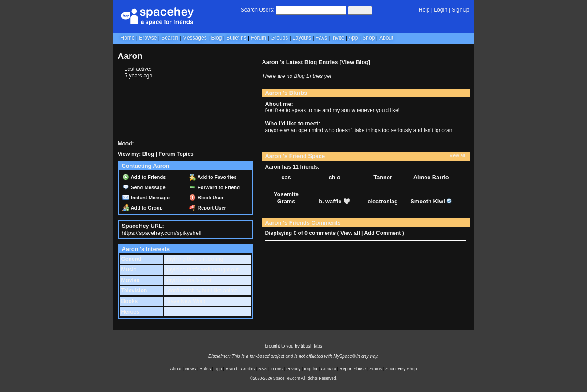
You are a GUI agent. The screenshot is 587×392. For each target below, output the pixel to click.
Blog (216, 38)
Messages (195, 38)
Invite (338, 38)
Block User (206, 198)
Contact (328, 369)
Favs (321, 38)
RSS (263, 369)
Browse (148, 38)
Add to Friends (144, 177)
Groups (279, 38)
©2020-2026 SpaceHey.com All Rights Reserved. (293, 378)
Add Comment (382, 233)
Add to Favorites (213, 177)
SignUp (460, 10)
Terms (277, 369)
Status (376, 369)
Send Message (144, 187)
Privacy (293, 369)
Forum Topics (176, 154)
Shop (368, 38)
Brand (231, 369)
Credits (248, 369)
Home (128, 38)
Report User (208, 208)
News (191, 369)
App (353, 38)
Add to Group (143, 208)
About (386, 38)
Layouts (302, 38)
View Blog (355, 62)
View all (350, 233)
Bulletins (236, 38)
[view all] (457, 156)
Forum (258, 38)
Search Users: (258, 10)
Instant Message (146, 198)
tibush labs (312, 346)
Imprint (311, 369)
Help (424, 10)
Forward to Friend (215, 187)
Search (360, 10)
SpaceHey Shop (401, 369)
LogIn (441, 10)
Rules (205, 369)
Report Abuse (353, 369)
